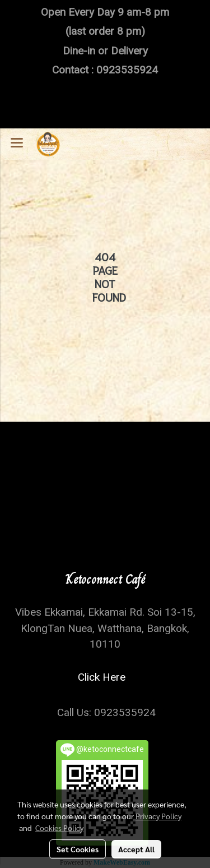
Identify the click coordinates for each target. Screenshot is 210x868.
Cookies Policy (59, 828)
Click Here (104, 677)
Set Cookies (78, 849)
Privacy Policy (158, 816)
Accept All (136, 849)
